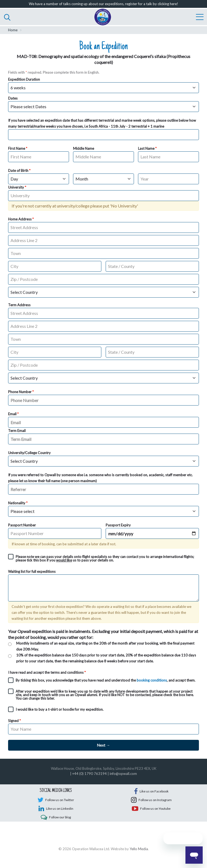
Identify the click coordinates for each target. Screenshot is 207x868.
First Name (17, 148)
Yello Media (139, 857)
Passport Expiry (118, 525)
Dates (13, 98)
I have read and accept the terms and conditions (46, 672)
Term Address (19, 305)
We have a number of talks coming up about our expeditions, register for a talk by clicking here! (103, 4)
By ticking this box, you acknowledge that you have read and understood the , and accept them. (106, 680)
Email (12, 414)
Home (13, 30)
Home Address (20, 219)
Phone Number (20, 392)
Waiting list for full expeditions (32, 571)
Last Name (146, 148)
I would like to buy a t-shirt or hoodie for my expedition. (60, 709)
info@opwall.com (123, 774)
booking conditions (152, 680)
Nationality (17, 503)
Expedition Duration (24, 79)
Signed (13, 721)
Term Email (17, 431)
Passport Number (22, 525)
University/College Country (29, 453)
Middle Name (84, 148)
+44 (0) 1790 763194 (89, 774)
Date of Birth (18, 171)
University (16, 187)
